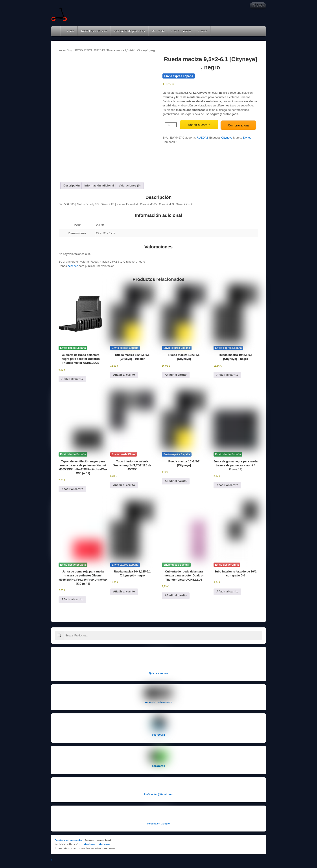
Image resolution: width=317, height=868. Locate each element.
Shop (70, 50)
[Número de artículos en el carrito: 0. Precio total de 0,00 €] (258, 6)
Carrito (203, 31)
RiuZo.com (104, 843)
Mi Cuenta (158, 31)
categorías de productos (130, 31)
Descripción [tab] (72, 184)
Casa (69, 31)
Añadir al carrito (199, 124)
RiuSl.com (89, 843)
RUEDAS (100, 50)
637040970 (158, 765)
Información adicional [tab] (99, 184)
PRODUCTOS (83, 50)
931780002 (158, 734)
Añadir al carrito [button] (72, 377)
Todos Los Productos (94, 31)
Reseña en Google (158, 822)
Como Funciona (182, 31)
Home (56, 31)
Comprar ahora (238, 124)
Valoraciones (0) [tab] (130, 184)
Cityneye (227, 137)
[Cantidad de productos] (171, 124)
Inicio (62, 50)
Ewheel (247, 137)
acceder (73, 265)
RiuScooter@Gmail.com (158, 793)
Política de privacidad (69, 839)
